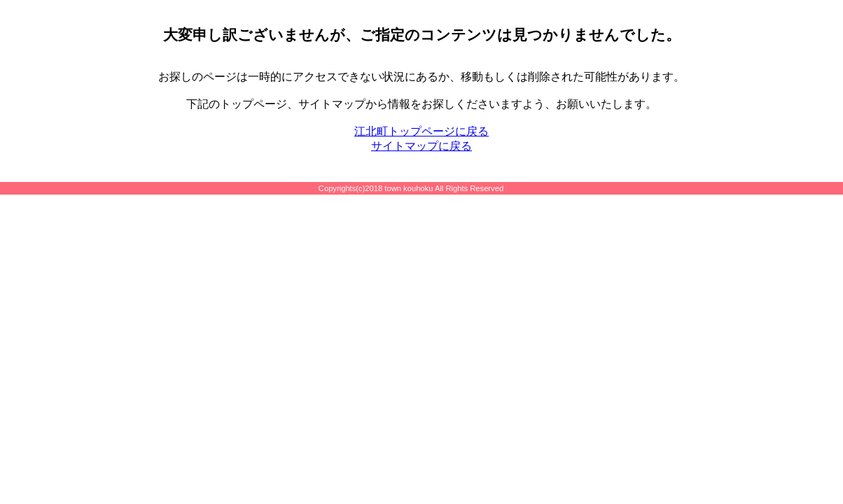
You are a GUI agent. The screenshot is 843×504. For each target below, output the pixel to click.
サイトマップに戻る (421, 146)
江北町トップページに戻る (421, 131)
